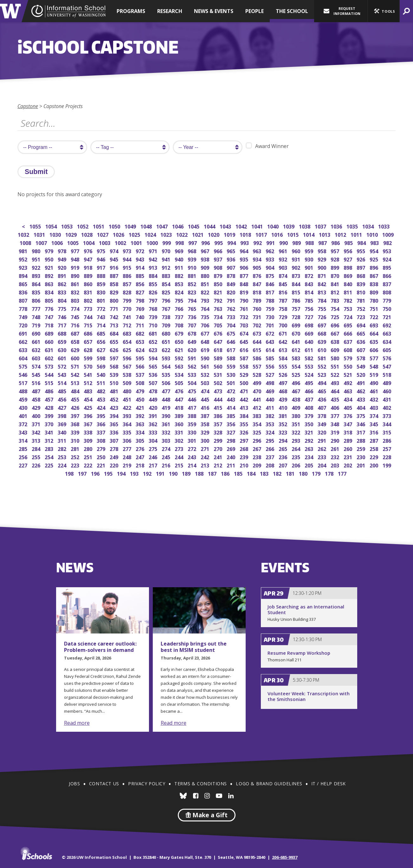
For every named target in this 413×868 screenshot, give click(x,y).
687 (76, 333)
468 (284, 391)
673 (258, 333)
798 (141, 300)
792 (219, 300)
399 (50, 415)
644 (258, 341)
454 (89, 399)
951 (37, 259)
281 (76, 448)
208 (271, 465)
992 (258, 242)
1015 (293, 234)
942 (154, 259)
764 (206, 308)
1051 (99, 226)
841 (336, 283)
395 (102, 415)
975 (102, 251)
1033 (384, 226)
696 (336, 325)
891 (63, 275)
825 (167, 292)
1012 (341, 234)
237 (271, 457)
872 (310, 275)
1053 (67, 226)
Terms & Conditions (201, 784)
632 (37, 349)
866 (387, 275)
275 (154, 448)
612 (297, 349)
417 (193, 407)
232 (336, 457)
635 (374, 341)
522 (336, 374)
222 (89, 465)
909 (206, 267)
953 (387, 251)
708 (180, 325)
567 (128, 366)
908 (219, 267)
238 (258, 457)
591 (193, 358)
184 (252, 473)
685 (102, 333)
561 (206, 366)
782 (348, 300)
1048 (147, 226)
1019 (230, 234)
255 (37, 457)
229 (374, 457)
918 (89, 267)
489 (387, 382)
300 (206, 440)
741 (128, 316)
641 (297, 341)
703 (245, 325)
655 (115, 341)
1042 (242, 226)
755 (323, 308)
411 (271, 407)
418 (180, 407)
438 (297, 399)
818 (258, 292)
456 (63, 399)
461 (374, 391)
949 (63, 259)
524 (310, 374)
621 (180, 349)
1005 (73, 242)
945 (115, 259)
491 (361, 382)
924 (387, 259)
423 (115, 407)
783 (336, 300)
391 (154, 415)
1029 (71, 234)
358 (206, 424)
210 (245, 465)
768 (154, 308)
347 (348, 424)
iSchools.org (36, 853)
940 (180, 259)
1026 (119, 234)
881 (193, 275)
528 (258, 374)
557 (258, 366)
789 (258, 300)
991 (271, 242)
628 (89, 349)
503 (206, 382)
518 (387, 374)
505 (180, 382)
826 (154, 292)
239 (245, 457)
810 (361, 292)
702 (258, 325)
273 (180, 448)
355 (245, 424)
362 (154, 424)
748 (37, 316)
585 (271, 358)
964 (245, 251)
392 (141, 415)
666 (348, 333)
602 (50, 358)
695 (348, 325)
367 (89, 424)
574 (37, 366)
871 (323, 275)
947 (89, 259)
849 (232, 283)
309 (89, 440)
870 (336, 275)
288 (361, 440)
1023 (167, 234)
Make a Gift (207, 815)
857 (128, 283)
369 (63, 424)
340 (63, 432)
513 (76, 382)
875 (271, 275)
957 (336, 251)
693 (374, 325)
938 (206, 259)
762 (232, 308)
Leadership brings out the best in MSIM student (194, 647)
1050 (115, 226)
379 (310, 415)
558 (245, 366)
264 (297, 448)
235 (297, 457)
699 (297, 325)
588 (232, 358)
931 (297, 259)
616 (245, 349)
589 (219, 358)
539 (115, 374)
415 (219, 407)
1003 (105, 242)
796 (167, 300)
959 (310, 251)
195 (109, 473)
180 (304, 473)
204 (323, 465)
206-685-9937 (285, 857)
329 (206, 432)
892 (50, 275)
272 (193, 448)
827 (141, 292)
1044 (210, 226)
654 (128, 341)
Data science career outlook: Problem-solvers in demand (100, 647)
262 (323, 448)
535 (167, 374)
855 (154, 283)
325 (258, 432)
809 (374, 292)
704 (232, 325)
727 (310, 316)
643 (271, 341)
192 (148, 473)
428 (50, 407)
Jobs (74, 784)
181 (291, 473)
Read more (77, 723)
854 (167, 283)
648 (206, 341)
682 (141, 333)
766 (180, 308)
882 (180, 275)
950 (50, 259)
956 (348, 251)
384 (245, 415)
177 (343, 473)
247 (141, 457)
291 (323, 440)
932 (284, 259)
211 (232, 465)
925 (374, 259)
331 (180, 432)
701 (271, 325)
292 (310, 440)
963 (258, 251)
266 (271, 448)
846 (271, 283)
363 (141, 424)
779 (387, 300)
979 (50, 251)
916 (115, 267)
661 (37, 341)
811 (348, 292)
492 (348, 382)
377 (336, 415)
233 (323, 457)
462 (361, 391)
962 (271, 251)
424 (102, 407)
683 (128, 333)
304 (154, 440)
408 (310, 407)
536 (154, 374)
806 (37, 300)
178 (330, 473)
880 (206, 275)
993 (245, 242)
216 (167, 465)
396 (89, 415)
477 (167, 391)
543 (63, 374)
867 (374, 275)
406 (336, 407)
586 (258, 358)
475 (193, 391)
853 (180, 283)
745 (76, 316)
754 (336, 308)
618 (219, 349)
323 (284, 432)
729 (284, 316)
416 (206, 407)
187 (213, 473)
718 (50, 325)
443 (232, 399)
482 (102, 391)
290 (336, 440)
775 (63, 308)
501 (232, 382)
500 (245, 382)
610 (323, 349)
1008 (26, 242)
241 (219, 457)
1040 (273, 226)
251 (89, 457)
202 (348, 465)
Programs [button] (131, 11)
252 (76, 457)
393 (128, 415)
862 (63, 283)
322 (297, 432)
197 (83, 473)
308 (102, 440)
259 (361, 448)
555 (284, 366)
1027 (103, 234)
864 (37, 283)
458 (37, 399)
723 (361, 316)
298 (232, 440)
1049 (131, 226)
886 (128, 275)
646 (232, 341)
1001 (137, 242)
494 (323, 382)
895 (387, 267)
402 (387, 407)
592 (180, 358)
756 (310, 308)
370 (50, 424)
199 (387, 465)
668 (323, 333)
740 (141, 316)
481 (115, 391)
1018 (246, 234)
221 (102, 465)
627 (102, 349)
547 (387, 366)
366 (102, 424)
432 (374, 399)
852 (193, 283)
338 (89, 432)
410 (284, 407)
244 (180, 457)
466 (310, 391)
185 (239, 473)
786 (297, 300)
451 (128, 399)
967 (206, 251)
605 (387, 349)
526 (284, 374)
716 (76, 325)
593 (167, 358)
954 (374, 251)
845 (284, 283)
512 (89, 382)
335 (128, 432)
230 (361, 457)
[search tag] (130, 147)
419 (167, 407)
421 (141, 407)
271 (206, 448)
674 (245, 333)
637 (348, 341)
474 (206, 391)
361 (167, 424)
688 (63, 333)
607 (361, 349)
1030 (56, 234)
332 (167, 432)
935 (245, 259)
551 (336, 366)
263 (310, 448)
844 (297, 283)
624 (141, 349)
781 (361, 300)
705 (219, 325)
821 (219, 292)
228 (387, 457)
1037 (321, 226)
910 (193, 267)
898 (348, 267)
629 (76, 349)
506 (167, 382)
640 (310, 341)
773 (89, 308)
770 (128, 308)
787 (284, 300)
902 (297, 267)
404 (361, 407)
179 (317, 473)
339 (76, 432)
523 (323, 374)
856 (141, 283)
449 (154, 399)
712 (128, 325)
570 (89, 366)
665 (361, 333)
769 (141, 308)
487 (37, 391)
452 (115, 399)
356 (232, 424)
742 (115, 316)
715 (89, 325)
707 (193, 325)
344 (387, 424)
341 (50, 432)
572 (63, 366)
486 (50, 391)
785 (310, 300)
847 (258, 283)
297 (245, 440)
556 (271, 366)
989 (297, 242)
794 (193, 300)
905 (258, 267)
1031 (40, 234)
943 (141, 259)
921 (50, 267)
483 (89, 391)
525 (297, 374)
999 (167, 242)
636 (361, 341)
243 (193, 457)
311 (63, 440)
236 (284, 457)
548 (374, 366)
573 (50, 366)
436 (323, 399)
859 (102, 283)
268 (245, 448)
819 (245, 292)
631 (50, 349)
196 (96, 473)
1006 (58, 242)
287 (374, 440)
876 (258, 275)
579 (348, 358)
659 (63, 341)
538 (128, 374)
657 (89, 341)
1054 (52, 226)
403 (374, 407)
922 (37, 267)
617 (232, 349)
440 (271, 399)
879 (219, 275)
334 (141, 432)
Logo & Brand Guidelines (269, 784)
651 (167, 341)
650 (180, 341)
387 (206, 415)
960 (297, 251)
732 (245, 316)
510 (115, 382)
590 (206, 358)
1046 (178, 226)
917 (102, 267)
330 (193, 432)
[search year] (208, 147)
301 (193, 440)
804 (63, 300)
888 (102, 275)
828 (128, 292)
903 (284, 267)
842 (323, 283)
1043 (226, 226)
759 (271, 308)
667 (336, 333)
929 (323, 259)
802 (89, 300)
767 (167, 308)
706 (206, 325)
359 (193, 424)
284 (37, 448)
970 (167, 251)
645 (245, 341)
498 (271, 382)
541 (89, 374)
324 (271, 432)
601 (63, 358)
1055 (36, 226)
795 (180, 300)
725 (336, 316)
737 (180, 316)
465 (323, 391)
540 (102, 374)
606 (374, 349)
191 (161, 473)
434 (348, 399)
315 (387, 432)
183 (265, 473)
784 (323, 300)
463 (348, 391)
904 (271, 267)
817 (271, 292)
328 (219, 432)
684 (115, 333)
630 (63, 349)
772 (102, 308)
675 (232, 333)
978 (63, 251)
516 (37, 382)
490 (374, 382)
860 (89, 283)
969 (180, 251)
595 (141, 358)
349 (323, 424)
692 (387, 325)
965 (232, 251)
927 (348, 259)
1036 (337, 226)
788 (271, 300)
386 (219, 415)
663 (387, 333)
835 (37, 292)
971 (154, 251)
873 (297, 275)
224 (63, 465)
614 (271, 349)
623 (154, 349)
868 (361, 275)
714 (102, 325)
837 (387, 283)
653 (141, 341)
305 (141, 440)
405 (348, 407)
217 (154, 465)
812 (336, 292)
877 (245, 275)
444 (219, 399)
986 (336, 242)
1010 (373, 234)
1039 (289, 226)
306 (128, 440)
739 (154, 316)
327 (232, 432)
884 (154, 275)
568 (115, 366)
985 (349, 242)
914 (141, 267)
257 (387, 448)
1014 (309, 234)
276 (141, 448)
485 (63, 391)
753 (348, 308)
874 (284, 275)
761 (245, 308)
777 (37, 308)
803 (76, 300)
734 (219, 316)
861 (76, 283)
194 (122, 473)
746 (63, 316)
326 (245, 432)
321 (310, 432)
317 (361, 432)
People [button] (255, 11)
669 (310, 333)
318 (348, 432)
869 (348, 275)
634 (387, 341)
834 (50, 292)
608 (348, 349)
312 (50, 440)
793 (206, 300)
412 (258, 407)
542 (76, 374)
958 (323, 251)
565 (154, 366)
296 (258, 440)
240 (232, 457)
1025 (135, 234)
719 (37, 325)
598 (102, 358)
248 (128, 457)
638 (336, 341)
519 (374, 374)
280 (89, 448)
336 (115, 432)
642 (284, 341)
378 (323, 415)
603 (37, 358)
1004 (89, 242)
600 (76, 358)
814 (310, 292)
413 (245, 407)
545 (37, 374)
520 (361, 374)
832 (76, 292)
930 (310, 259)
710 (154, 325)
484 (76, 391)
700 (284, 325)
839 (361, 283)
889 (89, 275)
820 (232, 292)
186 (226, 473)
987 (323, 242)
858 (115, 283)
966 (219, 251)
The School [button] (292, 11)
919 (76, 267)
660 (50, 341)
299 (219, 440)
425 (89, 407)
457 (50, 399)
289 (348, 440)
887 (115, 275)
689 (50, 333)
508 (141, 382)
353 (271, 424)
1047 (162, 226)
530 (232, 374)
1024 (151, 234)
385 (232, 415)
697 (323, 325)
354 (258, 424)
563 (180, 366)
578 (361, 358)
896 (374, 267)
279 (102, 448)
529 (245, 374)
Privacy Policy (147, 784)
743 (102, 316)
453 (102, 399)
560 (219, 366)
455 (76, 399)
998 (180, 242)
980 (37, 251)
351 (297, 424)
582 (310, 358)
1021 (198, 234)
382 (271, 415)
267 (258, 448)
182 (278, 473)
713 (115, 325)
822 (206, 292)
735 (206, 316)
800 (115, 300)
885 (141, 275)
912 (167, 267)
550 (348, 366)
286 (387, 440)
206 (297, 465)
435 (336, 399)
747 (50, 316)
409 (297, 407)
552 (323, 366)
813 (323, 292)
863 (50, 283)
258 (374, 448)
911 (180, 267)
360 (180, 424)
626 (115, 349)
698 (310, 325)
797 (154, 300)
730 (271, 316)
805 (50, 300)
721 (387, 316)
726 (323, 316)
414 (232, 407)
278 (115, 448)
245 (167, 457)
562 (193, 366)
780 (374, 300)
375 (361, 415)
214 (193, 465)
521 (348, 374)
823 (193, 292)
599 (89, 358)
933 (271, 259)
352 (284, 424)
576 (387, 358)
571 (76, 366)
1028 (87, 234)
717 (63, 325)
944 (128, 259)
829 (115, 292)
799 (128, 300)
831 (89, 292)
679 (180, 333)
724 (348, 316)
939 (193, 259)
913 (154, 267)
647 (219, 341)
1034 (368, 226)
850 (219, 283)
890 (76, 275)
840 (348, 283)
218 (141, 465)
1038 (305, 226)
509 (128, 382)
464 (336, 391)
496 (297, 382)
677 (206, 333)
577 (374, 358)
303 (167, 440)
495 (310, 382)
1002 (121, 242)
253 (63, 457)
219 (128, 465)
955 (361, 251)
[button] (384, 11)
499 (258, 382)
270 (219, 448)
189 (187, 473)
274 (167, 448)
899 (336, 267)
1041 (258, 226)
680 (167, 333)
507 (154, 382)
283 (50, 448)
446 (193, 399)
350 (310, 424)
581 (323, 358)
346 (361, 424)
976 (89, 251)
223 (76, 465)
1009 (388, 234)
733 (232, 316)
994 (232, 242)
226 (37, 465)
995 (219, 242)
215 (180, 465)
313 (37, 440)
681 (154, 333)
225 (50, 465)
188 (200, 473)
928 (336, 259)
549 (361, 366)
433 (361, 399)
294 (284, 440)
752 (361, 308)
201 (361, 465)
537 (141, 374)
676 (219, 333)
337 (102, 432)
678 (193, 333)
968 (193, 251)
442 (245, 399)
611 (310, 349)
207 (284, 465)
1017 (262, 234)
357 (219, 424)
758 (284, 308)
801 (102, 300)
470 (258, 391)
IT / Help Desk (329, 784)
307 (115, 440)
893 (37, 275)
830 (102, 292)
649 (193, 341)
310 (76, 440)
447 (180, 399)
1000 (153, 242)
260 (348, 448)
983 (375, 242)
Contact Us (104, 784)
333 (154, 432)
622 (167, 349)
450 (141, 399)
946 (102, 259)
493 (336, 382)
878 (232, 275)
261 (336, 448)
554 (297, 366)
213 (206, 465)
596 (128, 358)
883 (167, 275)
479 (141, 391)
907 (232, 267)
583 (297, 358)
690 (37, 333)
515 (50, 382)
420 (154, 407)
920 (63, 267)
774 (76, 308)
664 (374, 333)
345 (374, 424)
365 (115, 424)
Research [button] (170, 11)
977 (76, 251)
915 (128, 267)
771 (115, 308)
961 (284, 251)
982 (388, 242)
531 (219, 374)
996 (206, 242)
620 (193, 349)
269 (232, 448)
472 (232, 391)
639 (323, 341)
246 (154, 457)
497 (284, 382)
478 (154, 391)
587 (245, 358)
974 (115, 251)
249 (115, 457)
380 (297, 415)
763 (219, 308)
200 (374, 465)
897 (361, 267)
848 (245, 283)
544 (50, 374)
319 (336, 432)
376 (348, 415)
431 (387, 399)
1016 (277, 234)
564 (167, 366)
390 (167, 415)
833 (63, 292)
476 (180, 391)
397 (76, 415)
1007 (42, 242)
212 (219, 465)
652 (154, 341)
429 (37, 407)
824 (180, 292)
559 (232, 366)
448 (167, 399)
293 (297, 440)
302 (180, 440)
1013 (325, 234)
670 (297, 333)
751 (374, 308)
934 (258, 259)
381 (284, 415)
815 (297, 292)
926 (361, 259)
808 (387, 292)
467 (297, 391)
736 (193, 316)
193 (135, 473)
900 (323, 267)
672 (271, 333)
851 (206, 283)
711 (141, 325)
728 (297, 316)
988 (310, 242)
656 (102, 341)
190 (174, 473)
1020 (214, 234)
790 (245, 300)
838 (374, 283)
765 (193, 308)
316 (374, 432)
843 (310, 283)
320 (323, 432)
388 (193, 415)
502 (219, 382)
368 (76, 424)
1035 (353, 226)
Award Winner (267, 146)
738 (167, 316)
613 (284, 349)
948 (76, 259)
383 (258, 415)
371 (37, 424)
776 (50, 308)
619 (206, 349)
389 (180, 415)
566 (141, 366)
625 (128, 349)
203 (336, 465)
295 (271, 440)
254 (50, 457)
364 (128, 424)
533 (193, 374)
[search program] (52, 147)
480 (128, 391)
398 (63, 415)
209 (258, 465)
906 (245, 267)
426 (76, 407)
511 (102, 382)
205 (310, 465)
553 (310, 366)
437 (310, 399)
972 (141, 251)
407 (323, 407)
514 (63, 382)
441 (258, 399)
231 (348, 457)
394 (115, 415)
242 (206, 457)
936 (232, 259)
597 (115, 358)
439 (284, 399)
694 (361, 325)
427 (63, 407)
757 (297, 308)
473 (219, 391)
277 (128, 448)
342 (37, 432)
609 (336, 349)
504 (193, 382)
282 (63, 448)
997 (193, 242)
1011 (357, 234)
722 (374, 316)
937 (219, 259)
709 (167, 325)
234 (310, 457)
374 (374, 415)
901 (310, 267)
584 (284, 358)
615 (258, 349)
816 (284, 292)
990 (284, 242)
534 (180, 374)
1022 (182, 234)
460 (387, 391)
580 (336, 358)
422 (128, 407)
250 (102, 457)
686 (89, 333)
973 (128, 251)
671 (284, 333)
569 (102, 366)
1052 (83, 226)
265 (284, 448)
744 (89, 316)
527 (271, 374)
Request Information (342, 11)
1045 (194, 226)
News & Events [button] (214, 11)
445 (206, 399)
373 (387, 415)
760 (258, 308)
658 (76, 341)
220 (115, 465)
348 (336, 424)
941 (167, 259)
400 (37, 415)
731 (258, 316)
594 (154, 358)
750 (387, 308)
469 (271, 391)
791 (232, 300)
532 (206, 374)
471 (245, 391)
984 (362, 242)
